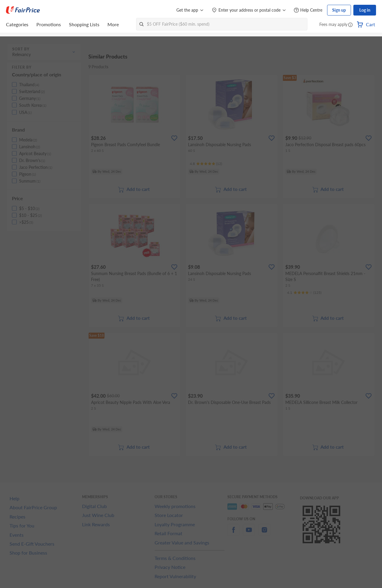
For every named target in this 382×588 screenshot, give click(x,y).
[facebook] (233, 533)
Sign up (339, 10)
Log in (365, 10)
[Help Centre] (308, 10)
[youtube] (249, 533)
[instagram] (264, 533)
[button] (350, 25)
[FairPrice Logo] (23, 10)
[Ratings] (206, 164)
